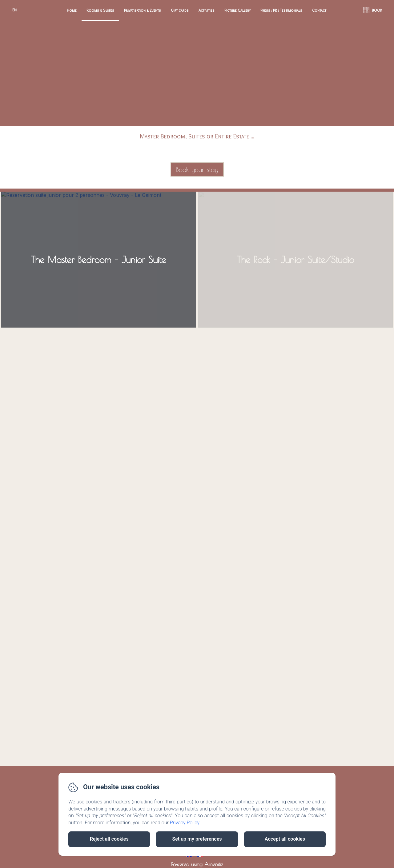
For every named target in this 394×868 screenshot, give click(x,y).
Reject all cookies (109, 839)
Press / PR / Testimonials (281, 10)
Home (72, 10)
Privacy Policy (185, 823)
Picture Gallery (237, 10)
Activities (207, 10)
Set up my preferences (197, 839)
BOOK (377, 10)
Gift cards (180, 10)
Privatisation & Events (143, 10)
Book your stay (197, 169)
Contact (319, 10)
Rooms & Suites (100, 10)
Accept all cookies (285, 839)
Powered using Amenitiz (197, 864)
